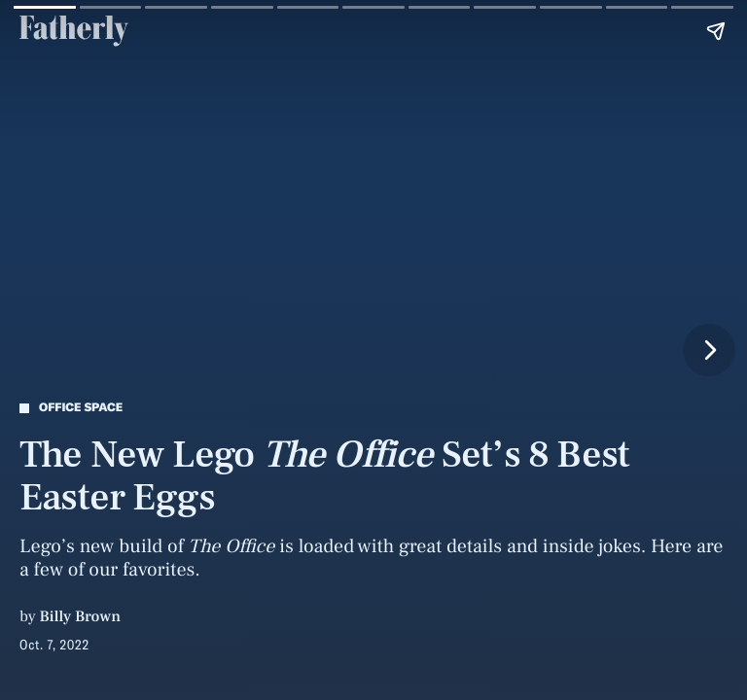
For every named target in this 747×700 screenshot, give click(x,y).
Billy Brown (80, 617)
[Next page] (709, 350)
